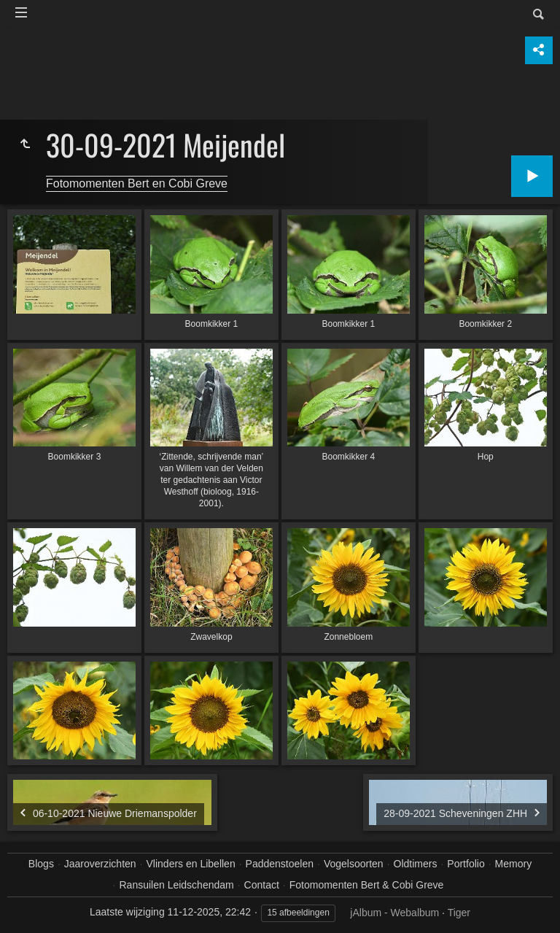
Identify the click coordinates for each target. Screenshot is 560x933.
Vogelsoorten (354, 864)
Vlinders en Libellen (191, 864)
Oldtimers (416, 864)
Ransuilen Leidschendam (176, 885)
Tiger (459, 913)
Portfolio (466, 864)
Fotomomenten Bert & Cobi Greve (367, 885)
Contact (262, 885)
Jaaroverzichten (100, 864)
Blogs (41, 864)
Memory (514, 864)
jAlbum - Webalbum (394, 913)
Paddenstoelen (280, 864)
